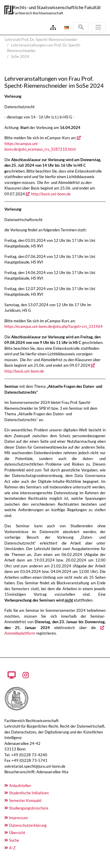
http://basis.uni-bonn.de (51, 194)
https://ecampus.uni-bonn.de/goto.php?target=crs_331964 (54, 326)
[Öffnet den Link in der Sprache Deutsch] (66, 27)
